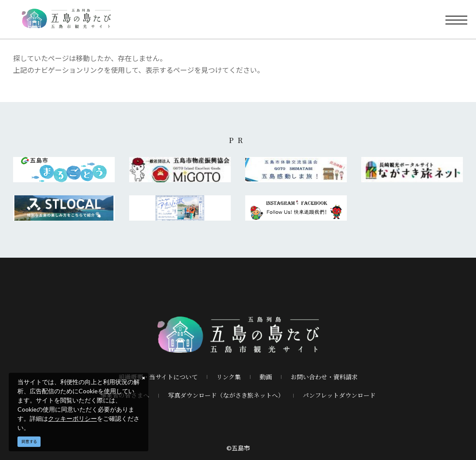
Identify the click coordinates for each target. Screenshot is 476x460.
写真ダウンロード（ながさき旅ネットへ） (226, 395)
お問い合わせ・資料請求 (324, 377)
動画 (266, 377)
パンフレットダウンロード (339, 395)
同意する (29, 441)
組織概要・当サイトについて (158, 377)
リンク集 (229, 377)
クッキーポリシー (72, 418)
